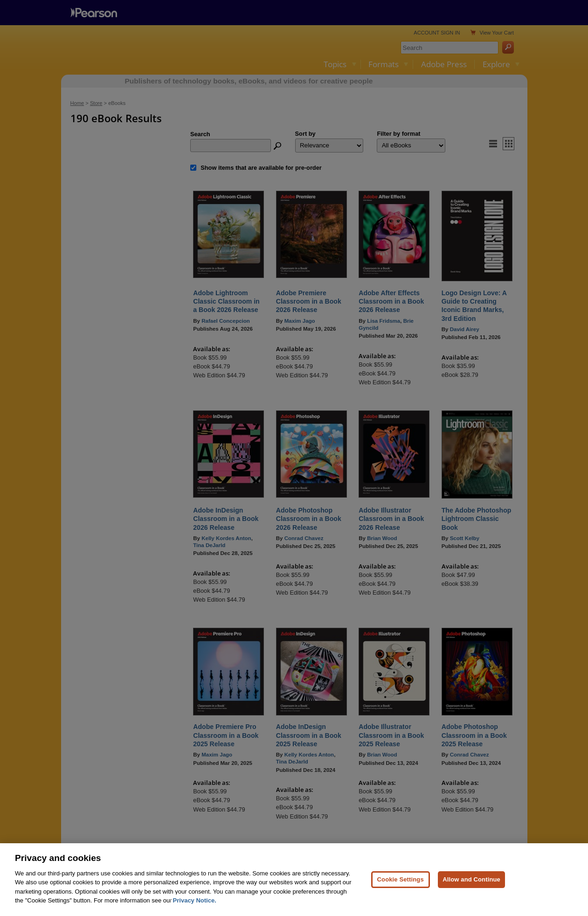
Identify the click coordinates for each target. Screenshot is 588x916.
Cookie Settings (401, 892)
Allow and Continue (471, 892)
